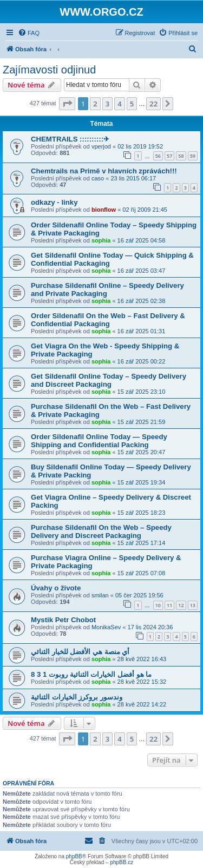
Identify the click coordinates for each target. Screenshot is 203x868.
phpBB (74, 856)
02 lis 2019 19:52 (140, 146)
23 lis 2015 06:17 (133, 178)
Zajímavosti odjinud (49, 70)
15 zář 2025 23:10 (142, 392)
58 (181, 156)
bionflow (104, 210)
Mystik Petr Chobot (63, 620)
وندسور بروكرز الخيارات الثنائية (77, 697)
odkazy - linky (54, 202)
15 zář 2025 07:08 (142, 573)
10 (158, 605)
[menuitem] (29, 33)
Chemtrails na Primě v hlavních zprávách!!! (104, 171)
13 (193, 605)
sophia (101, 240)
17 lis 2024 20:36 (150, 627)
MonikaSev (106, 627)
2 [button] (95, 104)
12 (181, 605)
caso (98, 178)
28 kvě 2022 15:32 (142, 682)
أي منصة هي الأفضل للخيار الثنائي (80, 652)
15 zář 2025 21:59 (142, 422)
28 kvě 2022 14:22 (142, 704)
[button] (67, 104)
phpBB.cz (122, 862)
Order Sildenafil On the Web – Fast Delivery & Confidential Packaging (108, 320)
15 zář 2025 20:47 (142, 452)
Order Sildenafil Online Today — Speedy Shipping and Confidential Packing (99, 441)
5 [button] (132, 104)
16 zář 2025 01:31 (142, 331)
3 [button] (107, 104)
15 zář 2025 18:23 (142, 513)
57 (169, 156)
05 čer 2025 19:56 (139, 595)
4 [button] (119, 104)
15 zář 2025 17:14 (142, 543)
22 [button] (153, 104)
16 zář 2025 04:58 (142, 240)
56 (158, 156)
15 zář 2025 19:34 (142, 482)
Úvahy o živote (56, 588)
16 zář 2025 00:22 (142, 361)
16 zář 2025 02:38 (142, 301)
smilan (100, 595)
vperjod (101, 146)
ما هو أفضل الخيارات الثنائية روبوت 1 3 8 (91, 674)
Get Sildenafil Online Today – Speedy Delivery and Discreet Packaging (109, 380)
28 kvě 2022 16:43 (142, 659)
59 (193, 156)
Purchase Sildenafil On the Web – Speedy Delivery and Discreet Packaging (101, 531)
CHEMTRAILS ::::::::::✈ (70, 139)
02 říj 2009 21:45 (145, 210)
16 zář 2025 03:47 (142, 271)
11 (169, 605)
